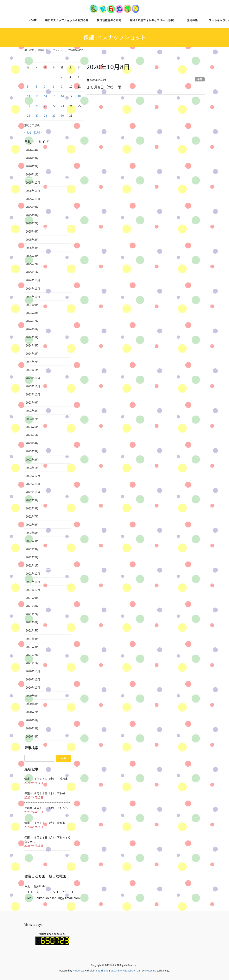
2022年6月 (32, 525)
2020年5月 (32, 728)
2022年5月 (32, 533)
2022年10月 (33, 492)
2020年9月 (32, 696)
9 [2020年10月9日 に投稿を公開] (62, 86)
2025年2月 (32, 264)
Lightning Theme (99, 970)
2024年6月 (32, 329)
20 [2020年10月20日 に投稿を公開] (37, 106)
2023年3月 (32, 451)
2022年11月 (33, 484)
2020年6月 (32, 720)
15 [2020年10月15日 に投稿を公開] (54, 96)
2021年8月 (32, 606)
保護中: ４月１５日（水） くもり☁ (46, 808)
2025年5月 (32, 240)
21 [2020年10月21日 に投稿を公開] (46, 106)
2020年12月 (33, 671)
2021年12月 (33, 573)
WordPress (78, 970)
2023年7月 (32, 419)
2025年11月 (33, 191)
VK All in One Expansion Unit (126, 970)
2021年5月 (32, 630)
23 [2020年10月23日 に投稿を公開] (62, 106)
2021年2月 (32, 655)
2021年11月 (33, 582)
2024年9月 (32, 305)
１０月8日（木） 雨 (104, 87)
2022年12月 (33, 476)
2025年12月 (33, 182)
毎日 (200, 79)
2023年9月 (32, 402)
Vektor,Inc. (151, 970)
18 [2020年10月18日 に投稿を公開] (79, 96)
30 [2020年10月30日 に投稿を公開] (62, 116)
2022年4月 (32, 541)
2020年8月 (32, 704)
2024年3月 (32, 353)
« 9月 (28, 132)
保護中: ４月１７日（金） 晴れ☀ (46, 779)
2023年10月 (33, 394)
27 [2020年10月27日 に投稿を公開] (37, 116)
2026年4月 (32, 150)
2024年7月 (32, 321)
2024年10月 (33, 297)
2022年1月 (32, 565)
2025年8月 (32, 215)
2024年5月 (32, 337)
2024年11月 (33, 288)
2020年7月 (32, 712)
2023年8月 (32, 411)
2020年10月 (33, 687)
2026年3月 (32, 158)
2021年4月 (32, 639)
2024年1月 (32, 370)
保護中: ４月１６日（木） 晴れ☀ (45, 793)
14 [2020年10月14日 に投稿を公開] (46, 96)
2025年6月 (32, 231)
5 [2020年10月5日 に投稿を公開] (28, 86)
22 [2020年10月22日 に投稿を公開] (54, 106)
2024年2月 (32, 362)
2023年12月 (33, 378)
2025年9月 (32, 207)
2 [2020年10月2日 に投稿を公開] (62, 77)
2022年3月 (32, 549)
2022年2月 (32, 557)
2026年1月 (32, 174)
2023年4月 (32, 443)
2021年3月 (32, 647)
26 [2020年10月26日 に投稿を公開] (29, 116)
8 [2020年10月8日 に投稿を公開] (53, 86)
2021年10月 (33, 590)
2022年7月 (32, 516)
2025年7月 (32, 223)
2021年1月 (32, 663)
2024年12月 (33, 280)
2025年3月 (32, 256)
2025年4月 (32, 248)
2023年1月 (32, 468)
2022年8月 (32, 508)
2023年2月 (32, 460)
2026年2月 (32, 166)
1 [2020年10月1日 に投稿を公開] (53, 77)
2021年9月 (32, 598)
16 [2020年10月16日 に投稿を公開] (62, 96)
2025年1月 (32, 272)
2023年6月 (32, 427)
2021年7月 (32, 614)
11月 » (38, 132)
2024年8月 (32, 313)
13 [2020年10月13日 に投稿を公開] (37, 96)
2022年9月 (32, 500)
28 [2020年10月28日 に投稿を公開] (46, 116)
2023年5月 (32, 435)
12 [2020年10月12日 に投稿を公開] (29, 96)
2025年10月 (33, 199)
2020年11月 (33, 679)
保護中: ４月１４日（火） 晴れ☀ (45, 823)
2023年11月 (33, 386)
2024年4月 (32, 345)
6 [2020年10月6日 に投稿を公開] (36, 86)
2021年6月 (32, 622)
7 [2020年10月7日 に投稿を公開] (45, 86)
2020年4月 (32, 736)
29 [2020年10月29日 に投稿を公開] (54, 116)
